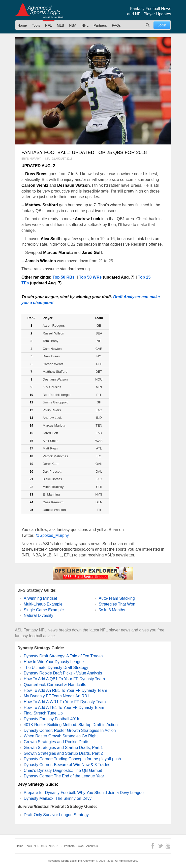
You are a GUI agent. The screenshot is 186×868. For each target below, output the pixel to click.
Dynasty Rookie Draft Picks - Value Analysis (63, 673)
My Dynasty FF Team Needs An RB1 (56, 696)
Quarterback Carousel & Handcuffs (55, 685)
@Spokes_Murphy (52, 535)
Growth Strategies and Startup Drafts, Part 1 (63, 748)
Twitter (160, 846)
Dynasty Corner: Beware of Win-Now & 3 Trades (67, 765)
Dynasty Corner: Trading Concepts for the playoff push (72, 759)
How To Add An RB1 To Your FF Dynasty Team (65, 690)
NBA (73, 25)
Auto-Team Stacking (117, 598)
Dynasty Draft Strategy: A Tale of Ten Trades (63, 656)
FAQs (116, 25)
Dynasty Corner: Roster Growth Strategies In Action (70, 730)
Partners (100, 25)
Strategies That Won (117, 604)
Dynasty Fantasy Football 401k (51, 719)
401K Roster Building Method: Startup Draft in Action (71, 725)
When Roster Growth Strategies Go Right (61, 736)
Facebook (153, 846)
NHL (85, 25)
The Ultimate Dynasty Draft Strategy (56, 668)
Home (22, 25)
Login (162, 25)
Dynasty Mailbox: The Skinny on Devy (58, 798)
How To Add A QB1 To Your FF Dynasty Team (64, 679)
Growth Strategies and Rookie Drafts (57, 742)
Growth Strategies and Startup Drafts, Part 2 (63, 753)
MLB (61, 25)
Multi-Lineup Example (43, 604)
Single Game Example (44, 610)
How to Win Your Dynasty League (54, 662)
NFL (48, 25)
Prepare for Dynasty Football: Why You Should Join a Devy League (84, 793)
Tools (36, 25)
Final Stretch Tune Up (43, 713)
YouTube (168, 846)
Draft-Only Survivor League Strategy (56, 815)
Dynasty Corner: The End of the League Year (64, 776)
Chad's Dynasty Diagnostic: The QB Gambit (63, 770)
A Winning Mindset (40, 598)
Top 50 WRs (90, 277)
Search (148, 25)
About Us (92, 846)
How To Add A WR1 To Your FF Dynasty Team (65, 702)
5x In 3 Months (112, 610)
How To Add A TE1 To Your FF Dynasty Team (64, 708)
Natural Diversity (38, 615)
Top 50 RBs (64, 277)
